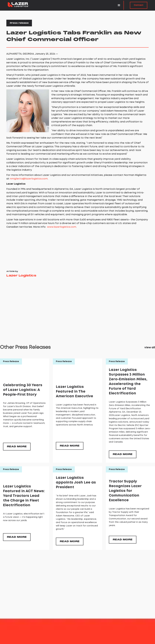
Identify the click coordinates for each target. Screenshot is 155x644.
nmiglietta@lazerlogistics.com (29, 179)
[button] (119, 5)
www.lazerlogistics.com (62, 227)
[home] (18, 5)
